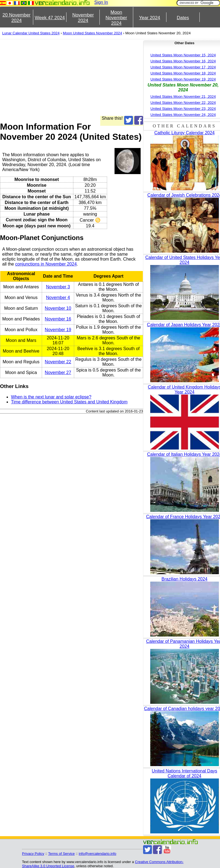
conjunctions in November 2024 (46, 264)
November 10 (58, 308)
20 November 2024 (16, 18)
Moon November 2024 (116, 18)
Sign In (101, 2)
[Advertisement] (103, 77)
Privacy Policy (33, 854)
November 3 (58, 287)
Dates (183, 18)
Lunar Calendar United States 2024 (31, 33)
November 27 (58, 372)
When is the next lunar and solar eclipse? (51, 397)
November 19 (58, 330)
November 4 (58, 298)
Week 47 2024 (50, 18)
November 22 (58, 362)
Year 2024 (150, 18)
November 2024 (83, 18)
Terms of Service (61, 854)
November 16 (58, 319)
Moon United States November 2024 (93, 33)
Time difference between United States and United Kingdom (69, 402)
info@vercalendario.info (98, 854)
